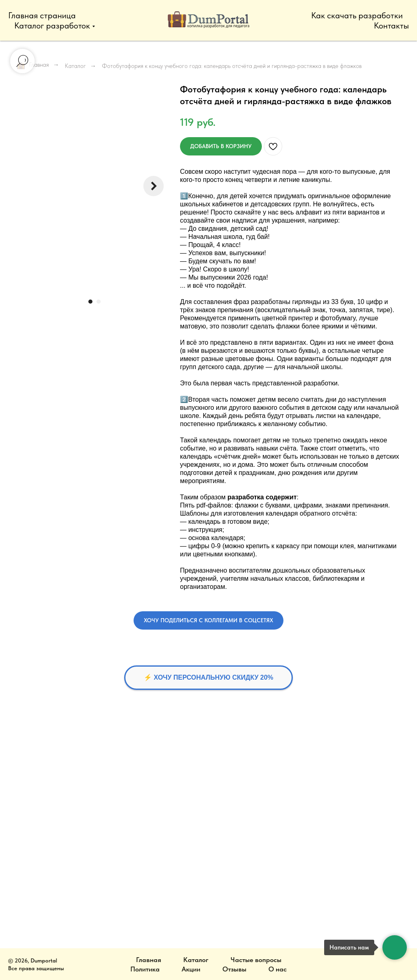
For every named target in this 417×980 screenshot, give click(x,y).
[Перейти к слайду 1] (90, 302)
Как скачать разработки (357, 15)
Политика (145, 969)
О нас (278, 969)
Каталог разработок (52, 25)
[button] (208, 620)
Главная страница (42, 15)
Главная (149, 960)
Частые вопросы (256, 960)
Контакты (391, 25)
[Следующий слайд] (154, 186)
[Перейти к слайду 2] (99, 302)
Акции (191, 969)
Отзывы (234, 969)
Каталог (75, 66)
